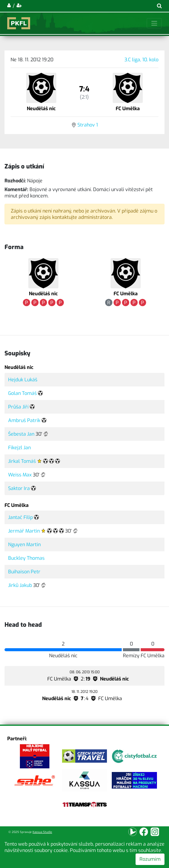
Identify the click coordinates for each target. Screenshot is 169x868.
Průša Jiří (18, 407)
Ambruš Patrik (24, 420)
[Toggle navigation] (154, 23)
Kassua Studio (42, 832)
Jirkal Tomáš (22, 461)
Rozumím (150, 859)
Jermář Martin (24, 531)
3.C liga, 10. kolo (141, 60)
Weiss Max (20, 475)
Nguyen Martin (24, 545)
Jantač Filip (20, 517)
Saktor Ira (19, 488)
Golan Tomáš (22, 393)
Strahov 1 (88, 125)
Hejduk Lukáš (23, 380)
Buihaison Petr (24, 572)
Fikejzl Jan (19, 448)
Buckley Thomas (26, 558)
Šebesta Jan (21, 434)
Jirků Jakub (20, 585)
